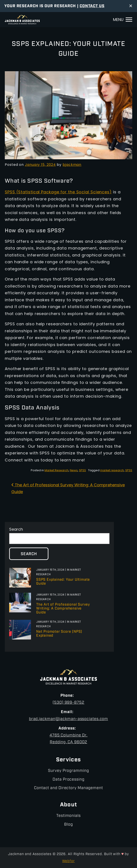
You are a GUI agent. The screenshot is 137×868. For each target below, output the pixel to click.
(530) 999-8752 (68, 703)
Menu (118, 20)
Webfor (68, 861)
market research (112, 470)
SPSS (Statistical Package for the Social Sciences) (58, 192)
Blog (68, 825)
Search (16, 530)
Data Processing (68, 780)
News (74, 470)
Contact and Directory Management (68, 788)
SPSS (82, 470)
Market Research (57, 470)
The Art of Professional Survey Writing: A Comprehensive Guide (63, 609)
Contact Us (92, 6)
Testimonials (68, 816)
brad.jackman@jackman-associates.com (69, 719)
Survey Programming (68, 771)
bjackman (72, 165)
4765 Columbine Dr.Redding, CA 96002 (68, 739)
